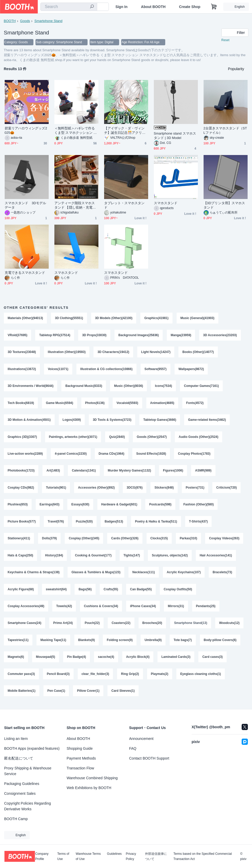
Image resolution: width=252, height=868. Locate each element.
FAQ (133, 748)
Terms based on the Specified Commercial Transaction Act (202, 856)
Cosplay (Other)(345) (84, 540)
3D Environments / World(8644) (31, 387)
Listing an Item (16, 739)
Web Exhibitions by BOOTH (89, 788)
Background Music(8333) (84, 387)
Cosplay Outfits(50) (178, 592)
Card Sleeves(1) (123, 694)
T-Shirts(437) (199, 523)
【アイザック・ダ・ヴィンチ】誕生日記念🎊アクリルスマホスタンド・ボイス (125, 131)
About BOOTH (153, 7)
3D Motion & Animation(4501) (29, 421)
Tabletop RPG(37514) (55, 335)
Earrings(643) (50, 506)
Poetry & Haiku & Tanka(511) (156, 523)
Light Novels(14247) (156, 352)
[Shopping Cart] (214, 7)
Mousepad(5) (46, 660)
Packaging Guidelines (22, 784)
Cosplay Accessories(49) (26, 609)
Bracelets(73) (223, 575)
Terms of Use (63, 856)
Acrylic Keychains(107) (184, 575)
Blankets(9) (87, 643)
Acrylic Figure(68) (21, 592)
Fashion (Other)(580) (199, 506)
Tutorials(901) (56, 489)
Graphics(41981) (157, 318)
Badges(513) (114, 523)
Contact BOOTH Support (149, 758)
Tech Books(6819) (21, 404)
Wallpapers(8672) (191, 370)
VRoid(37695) (18, 335)
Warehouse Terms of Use (88, 856)
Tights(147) (132, 557)
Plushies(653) (18, 506)
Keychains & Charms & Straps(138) (34, 575)
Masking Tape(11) (53, 643)
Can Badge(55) (141, 592)
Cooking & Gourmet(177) (93, 557)
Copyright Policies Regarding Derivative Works (28, 806)
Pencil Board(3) (58, 677)
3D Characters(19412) (114, 352)
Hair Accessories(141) (216, 557)
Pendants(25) (206, 609)
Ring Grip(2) (130, 677)
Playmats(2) (160, 677)
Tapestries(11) (18, 643)
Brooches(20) (152, 626)
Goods (25, 21)
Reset (225, 40)
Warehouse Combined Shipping (92, 778)
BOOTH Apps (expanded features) (32, 748)
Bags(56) (85, 592)
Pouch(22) (92, 626)
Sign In (122, 7)
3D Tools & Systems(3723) (112, 421)
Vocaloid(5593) (127, 404)
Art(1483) (53, 472)
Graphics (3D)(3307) (22, 438)
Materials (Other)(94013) (26, 318)
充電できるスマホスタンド (25, 273)
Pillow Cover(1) (88, 694)
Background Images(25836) (139, 335)
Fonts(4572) (195, 404)
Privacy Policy (131, 856)
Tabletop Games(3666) (160, 421)
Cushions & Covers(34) (101, 609)
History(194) (54, 557)
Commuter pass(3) (21, 677)
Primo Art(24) (63, 626)
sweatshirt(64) (56, 592)
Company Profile (42, 856)
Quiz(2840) (117, 438)
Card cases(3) (213, 660)
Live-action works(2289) (25, 455)
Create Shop (190, 7)
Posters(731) (195, 489)
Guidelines (114, 854)
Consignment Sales (20, 793)
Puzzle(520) (84, 523)
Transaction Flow (80, 768)
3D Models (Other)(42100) (114, 318)
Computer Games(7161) (202, 387)
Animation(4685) (162, 404)
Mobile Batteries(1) (22, 694)
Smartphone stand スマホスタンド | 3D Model (175, 136)
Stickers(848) (164, 489)
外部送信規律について (156, 856)
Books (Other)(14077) (198, 352)
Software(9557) (156, 370)
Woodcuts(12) (230, 626)
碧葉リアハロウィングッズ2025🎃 (26, 131)
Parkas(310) (188, 540)
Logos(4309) (72, 421)
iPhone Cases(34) (143, 609)
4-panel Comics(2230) (71, 455)
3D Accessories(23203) (220, 335)
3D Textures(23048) (22, 352)
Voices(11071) (58, 370)
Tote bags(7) (183, 643)
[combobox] (69, 7)
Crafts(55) (111, 592)
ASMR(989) (203, 472)
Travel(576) (56, 523)
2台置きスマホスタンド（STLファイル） (225, 131)
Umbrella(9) (153, 643)
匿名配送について (19, 758)
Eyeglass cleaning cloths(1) (201, 677)
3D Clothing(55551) (69, 318)
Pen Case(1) (56, 694)
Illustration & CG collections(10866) (106, 370)
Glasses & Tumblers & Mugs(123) (96, 575)
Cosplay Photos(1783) (194, 455)
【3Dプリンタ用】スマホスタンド (224, 205)
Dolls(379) (49, 540)
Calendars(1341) (84, 472)
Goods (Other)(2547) (152, 438)
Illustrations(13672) (22, 370)
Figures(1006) (173, 472)
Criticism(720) (227, 489)
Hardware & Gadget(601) (119, 506)
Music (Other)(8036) (129, 387)
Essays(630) (80, 506)
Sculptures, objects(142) (170, 557)
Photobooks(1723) (21, 472)
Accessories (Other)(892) (96, 489)
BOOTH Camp (16, 819)
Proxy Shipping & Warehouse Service (28, 771)
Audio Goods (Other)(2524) (199, 438)
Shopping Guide (80, 748)
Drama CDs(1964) (111, 455)
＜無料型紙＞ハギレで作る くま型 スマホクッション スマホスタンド (76, 131)
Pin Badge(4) (77, 660)
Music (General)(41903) (197, 318)
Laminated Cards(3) (176, 660)
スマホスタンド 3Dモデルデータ (26, 205)
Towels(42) (64, 609)
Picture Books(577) (22, 523)
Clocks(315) (159, 540)
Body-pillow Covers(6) (220, 643)
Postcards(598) (160, 506)
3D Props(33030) (94, 335)
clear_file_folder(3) (95, 677)
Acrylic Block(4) (138, 660)
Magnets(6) (16, 660)
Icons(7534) (164, 387)
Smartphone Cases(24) (25, 626)
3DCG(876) (135, 489)
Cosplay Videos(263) (224, 540)
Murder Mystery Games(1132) (129, 472)
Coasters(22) (121, 626)
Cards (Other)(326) (125, 540)
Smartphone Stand (48, 21)
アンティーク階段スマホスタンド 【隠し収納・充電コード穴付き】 (75, 206)
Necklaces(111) (144, 575)
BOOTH (10, 21)
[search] (92, 7)
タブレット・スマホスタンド (124, 205)
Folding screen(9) (120, 643)
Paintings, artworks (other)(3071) (73, 438)
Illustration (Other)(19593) (67, 352)
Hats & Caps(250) (21, 557)
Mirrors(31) (176, 609)
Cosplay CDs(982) (21, 489)
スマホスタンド (166, 203)
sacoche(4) (106, 660)
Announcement (141, 739)
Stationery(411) (19, 540)
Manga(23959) (181, 335)
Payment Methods (81, 758)
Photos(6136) (95, 404)
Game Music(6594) (59, 404)
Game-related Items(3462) (207, 421)
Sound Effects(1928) (151, 455)
